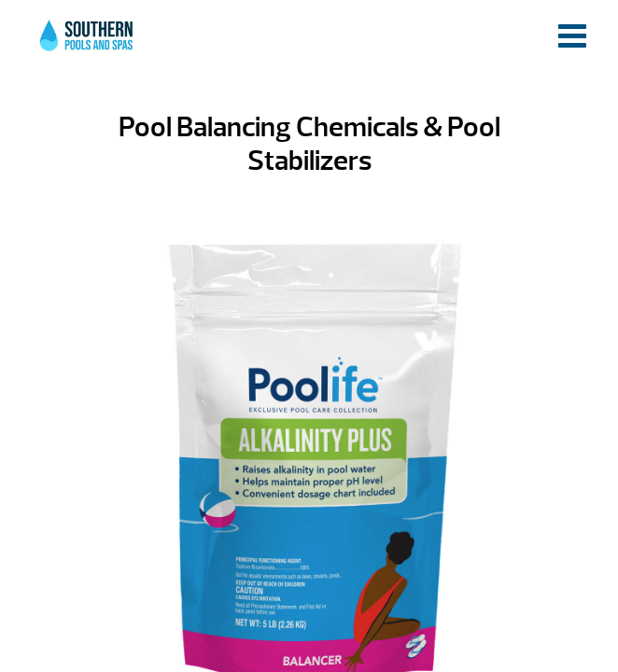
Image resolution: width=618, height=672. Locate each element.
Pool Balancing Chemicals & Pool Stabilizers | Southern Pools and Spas (88, 46)
